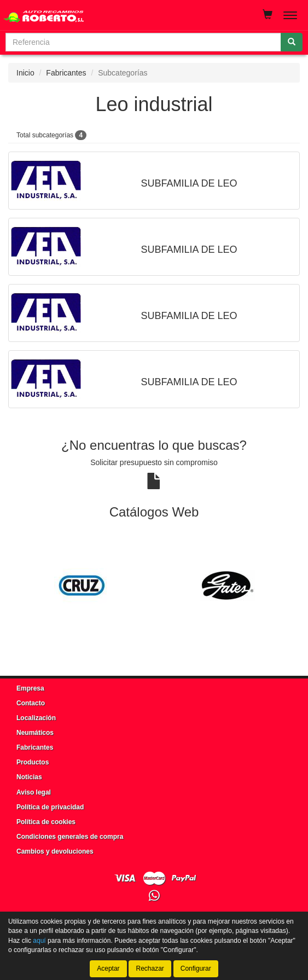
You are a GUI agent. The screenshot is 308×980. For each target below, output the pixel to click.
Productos (33, 762)
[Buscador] (143, 42)
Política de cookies (46, 822)
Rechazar (150, 969)
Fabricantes (66, 73)
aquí (39, 941)
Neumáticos (35, 733)
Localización (36, 718)
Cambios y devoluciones (55, 851)
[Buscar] (292, 42)
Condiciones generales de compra (70, 837)
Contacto (31, 703)
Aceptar (108, 969)
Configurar (196, 969)
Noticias (29, 777)
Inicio (25, 73)
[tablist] (154, 585)
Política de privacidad (50, 807)
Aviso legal (34, 792)
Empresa (30, 688)
